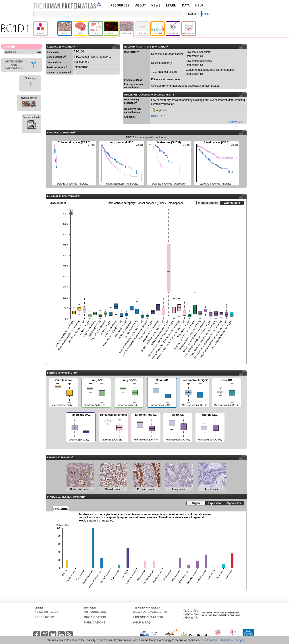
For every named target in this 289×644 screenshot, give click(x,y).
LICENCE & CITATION (148, 617)
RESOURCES (120, 5)
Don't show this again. (233, 640)
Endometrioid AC (146, 428)
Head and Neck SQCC (194, 393)
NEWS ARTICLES (47, 612)
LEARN (171, 5)
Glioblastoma (64, 393)
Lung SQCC (129, 393)
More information (208, 640)
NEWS (156, 5)
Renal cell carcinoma (113, 428)
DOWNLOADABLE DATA (150, 612)
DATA (186, 5)
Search (192, 14)
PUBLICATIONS (95, 622)
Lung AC (96, 393)
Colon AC (162, 393)
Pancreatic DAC (80, 428)
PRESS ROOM (44, 617)
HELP (199, 5)
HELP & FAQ (142, 622)
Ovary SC (178, 428)
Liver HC (226, 393)
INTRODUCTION (95, 612)
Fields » (207, 14)
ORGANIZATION (95, 617)
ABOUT (140, 5)
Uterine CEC (210, 428)
